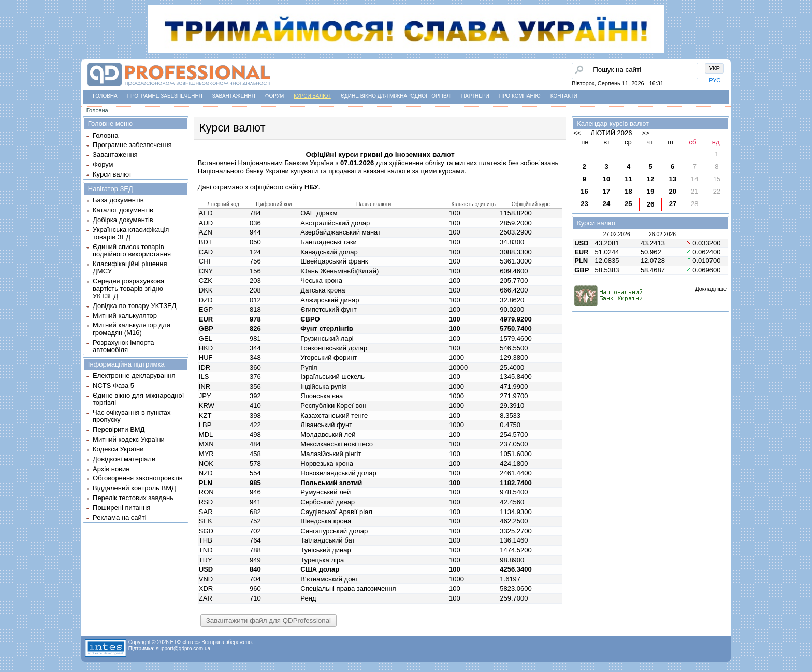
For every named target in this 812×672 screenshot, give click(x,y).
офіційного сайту (284, 187)
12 (650, 179)
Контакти (564, 96)
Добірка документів (123, 220)
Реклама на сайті (120, 517)
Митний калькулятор (125, 316)
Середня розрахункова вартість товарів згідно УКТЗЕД (128, 288)
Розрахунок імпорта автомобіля (123, 346)
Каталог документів (123, 210)
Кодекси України (118, 449)
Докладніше (711, 289)
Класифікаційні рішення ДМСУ (130, 267)
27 (673, 204)
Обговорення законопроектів (138, 478)
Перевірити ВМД (119, 429)
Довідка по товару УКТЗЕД (134, 306)
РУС (715, 80)
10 (606, 179)
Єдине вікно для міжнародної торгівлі (396, 96)
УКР (714, 68)
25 (628, 204)
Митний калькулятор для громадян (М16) (132, 328)
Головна (105, 96)
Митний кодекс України (129, 439)
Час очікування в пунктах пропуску (132, 416)
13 (672, 179)
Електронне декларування (134, 376)
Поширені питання (121, 508)
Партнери (475, 96)
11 (628, 179)
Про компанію (520, 96)
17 (606, 191)
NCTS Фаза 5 (113, 385)
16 (584, 191)
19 (650, 191)
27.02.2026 (617, 234)
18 (628, 191)
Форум (275, 96)
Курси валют (312, 96)
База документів (118, 200)
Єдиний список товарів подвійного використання (132, 250)
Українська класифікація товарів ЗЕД (131, 233)
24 (606, 204)
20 (672, 191)
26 (650, 204)
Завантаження (234, 96)
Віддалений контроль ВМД (134, 488)
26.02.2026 (662, 234)
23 (584, 204)
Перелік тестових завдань (133, 498)
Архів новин (111, 469)
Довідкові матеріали (124, 459)
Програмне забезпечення (165, 96)
